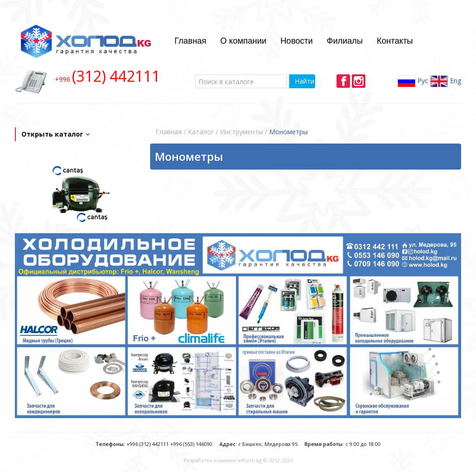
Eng (446, 81)
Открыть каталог (56, 134)
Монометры (288, 132)
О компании (243, 41)
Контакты (395, 41)
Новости (297, 41)
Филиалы (345, 41)
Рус (413, 81)
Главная (190, 41)
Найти (304, 81)
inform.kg (250, 460)
